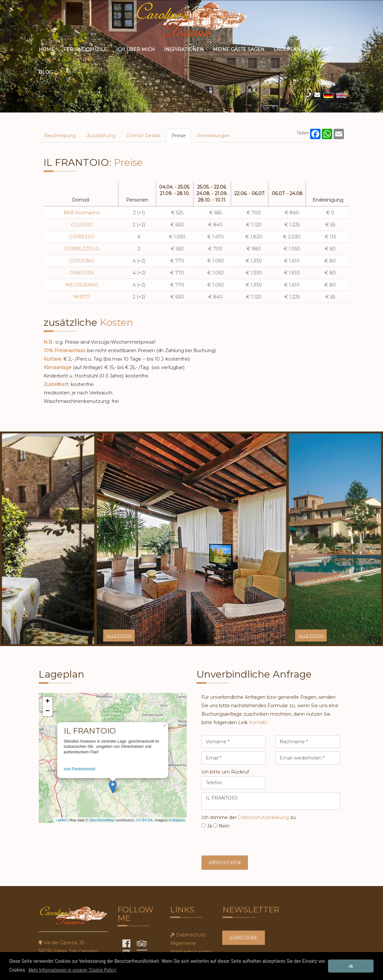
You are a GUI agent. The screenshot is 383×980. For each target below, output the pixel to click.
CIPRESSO (82, 237)
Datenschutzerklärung (263, 817)
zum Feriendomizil (80, 769)
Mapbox (178, 820)
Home (47, 49)
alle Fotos (119, 636)
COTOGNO (82, 261)
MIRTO (82, 297)
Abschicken (225, 863)
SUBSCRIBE (244, 938)
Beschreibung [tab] (60, 136)
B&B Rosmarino (82, 213)
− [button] (47, 711)
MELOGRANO (82, 285)
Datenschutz (191, 935)
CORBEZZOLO (82, 249)
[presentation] (251, 843)
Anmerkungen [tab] (213, 136)
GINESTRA (82, 273)
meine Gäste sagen (239, 49)
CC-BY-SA (144, 820)
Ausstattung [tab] (101, 136)
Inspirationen (184, 49)
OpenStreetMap (102, 820)
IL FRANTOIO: (271, 801)
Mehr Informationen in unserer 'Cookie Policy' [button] (73, 970)
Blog (46, 72)
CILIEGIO (82, 225)
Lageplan (287, 49)
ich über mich (136, 49)
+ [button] (47, 702)
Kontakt (321, 49)
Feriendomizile (85, 49)
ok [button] (351, 966)
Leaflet (61, 820)
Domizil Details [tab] (143, 136)
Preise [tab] (179, 136)
